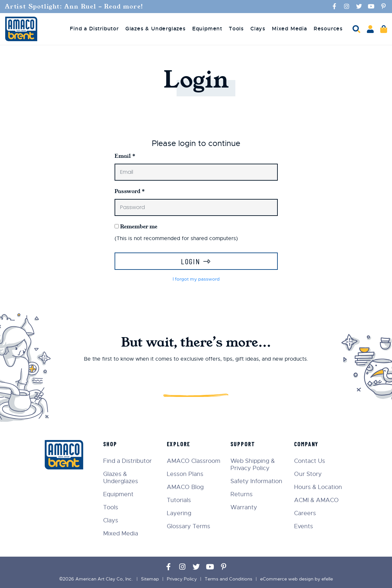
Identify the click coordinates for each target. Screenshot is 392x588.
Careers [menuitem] (305, 513)
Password (130, 191)
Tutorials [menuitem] (179, 500)
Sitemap (150, 579)
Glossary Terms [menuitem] (188, 526)
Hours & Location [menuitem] (318, 487)
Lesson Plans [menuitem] (185, 474)
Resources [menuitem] (328, 29)
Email (125, 156)
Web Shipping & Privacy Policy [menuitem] (253, 465)
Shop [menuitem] (110, 444)
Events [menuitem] (304, 526)
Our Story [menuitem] (308, 474)
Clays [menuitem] (258, 29)
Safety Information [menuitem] (256, 481)
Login (190, 261)
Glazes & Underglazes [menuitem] (156, 29)
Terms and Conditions (228, 579)
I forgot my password (196, 279)
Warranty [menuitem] (244, 507)
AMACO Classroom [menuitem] (194, 461)
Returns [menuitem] (242, 494)
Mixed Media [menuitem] (290, 29)
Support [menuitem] (243, 444)
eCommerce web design (287, 579)
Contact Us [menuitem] (310, 461)
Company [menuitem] (306, 444)
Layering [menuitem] (179, 513)
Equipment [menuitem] (207, 29)
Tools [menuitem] (236, 29)
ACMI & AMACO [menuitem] (316, 500)
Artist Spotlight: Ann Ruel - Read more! (75, 7)
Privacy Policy (182, 579)
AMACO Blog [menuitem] (185, 487)
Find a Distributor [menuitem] (94, 29)
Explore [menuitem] (179, 444)
